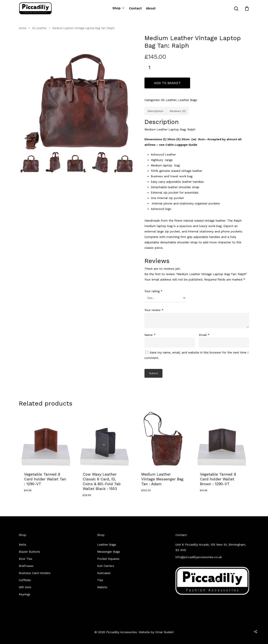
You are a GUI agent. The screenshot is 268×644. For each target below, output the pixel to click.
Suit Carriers (106, 566)
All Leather (39, 28)
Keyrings (25, 594)
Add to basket (167, 83)
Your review (154, 310)
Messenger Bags (109, 552)
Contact (135, 8)
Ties (100, 580)
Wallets (102, 587)
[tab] (155, 111)
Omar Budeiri (164, 632)
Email (204, 335)
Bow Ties (26, 559)
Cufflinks (25, 580)
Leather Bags (188, 100)
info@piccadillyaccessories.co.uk (199, 557)
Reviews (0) (178, 111)
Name (150, 335)
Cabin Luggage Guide (181, 145)
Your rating (153, 291)
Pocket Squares (108, 559)
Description (155, 111)
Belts (23, 545)
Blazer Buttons (29, 552)
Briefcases (26, 566)
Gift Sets (25, 587)
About (151, 8)
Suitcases (104, 573)
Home (23, 28)
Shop (118, 8)
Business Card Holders (35, 573)
